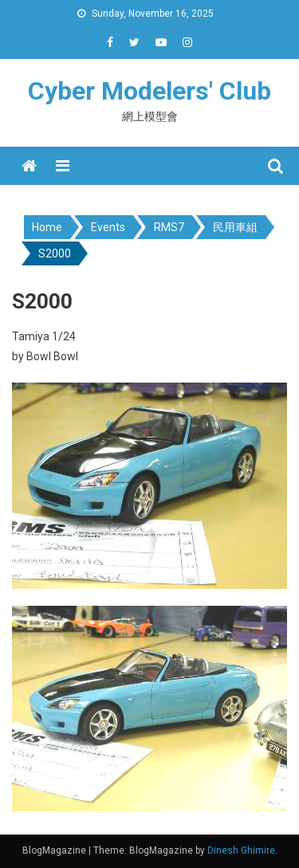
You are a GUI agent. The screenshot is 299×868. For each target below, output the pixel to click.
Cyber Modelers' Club (149, 91)
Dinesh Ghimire (241, 850)
